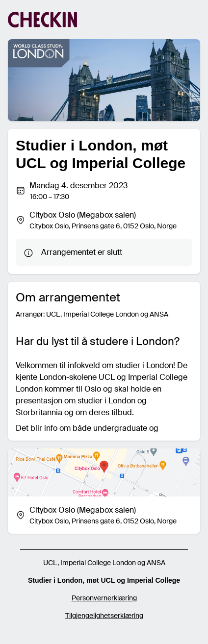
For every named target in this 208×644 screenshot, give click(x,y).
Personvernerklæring (104, 598)
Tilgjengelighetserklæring (104, 616)
